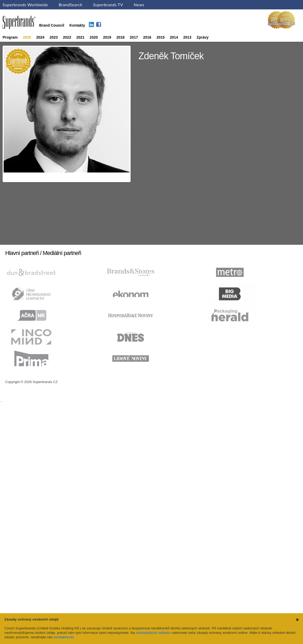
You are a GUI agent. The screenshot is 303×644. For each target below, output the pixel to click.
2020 (94, 37)
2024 (40, 37)
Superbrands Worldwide (25, 5)
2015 (161, 37)
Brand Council (52, 25)
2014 (174, 37)
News (139, 5)
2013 (187, 37)
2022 (67, 37)
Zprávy (203, 37)
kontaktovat (63, 637)
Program (10, 37)
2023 (54, 37)
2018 (121, 37)
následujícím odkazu (153, 633)
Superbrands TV (108, 5)
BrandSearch (70, 5)
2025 (27, 37)
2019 (107, 37)
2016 (147, 37)
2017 (134, 37)
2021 (80, 37)
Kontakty (77, 25)
